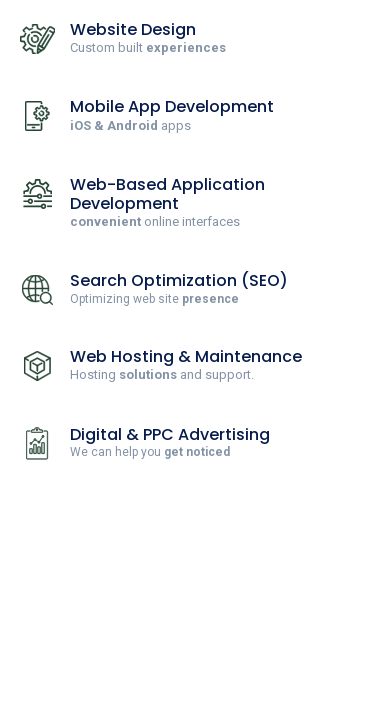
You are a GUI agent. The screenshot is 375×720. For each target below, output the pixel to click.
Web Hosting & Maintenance (186, 356)
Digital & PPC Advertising (170, 434)
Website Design (133, 29)
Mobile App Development (172, 106)
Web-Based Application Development (167, 194)
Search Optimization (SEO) (179, 280)
